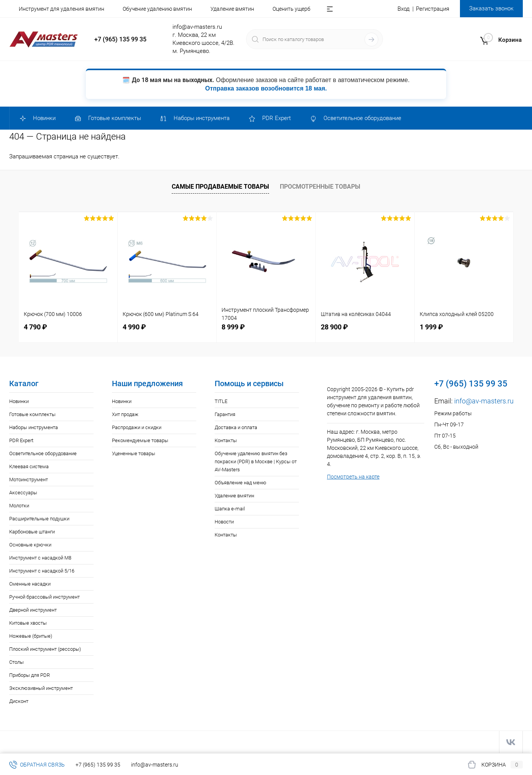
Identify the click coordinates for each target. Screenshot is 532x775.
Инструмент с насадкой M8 (40, 558)
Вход (404, 9)
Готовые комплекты (32, 414)
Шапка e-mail (230, 509)
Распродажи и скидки (137, 427)
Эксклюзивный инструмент (41, 688)
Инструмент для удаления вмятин (62, 9)
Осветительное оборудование (43, 453)
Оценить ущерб (291, 9)
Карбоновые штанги (32, 532)
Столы (16, 662)
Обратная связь (37, 765)
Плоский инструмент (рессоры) (45, 649)
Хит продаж (125, 414)
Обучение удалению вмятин (157, 9)
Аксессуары (23, 493)
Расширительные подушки (39, 519)
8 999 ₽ (233, 327)
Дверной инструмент (33, 610)
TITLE (221, 401)
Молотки (19, 506)
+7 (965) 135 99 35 (120, 39)
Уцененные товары (134, 453)
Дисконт (19, 701)
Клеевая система (29, 466)
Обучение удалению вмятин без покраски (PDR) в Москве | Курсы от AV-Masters (256, 462)
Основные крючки (30, 545)
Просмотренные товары (320, 187)
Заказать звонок (491, 8)
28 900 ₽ (334, 327)
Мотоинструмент (29, 480)
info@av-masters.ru (197, 27)
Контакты (226, 440)
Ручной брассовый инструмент (44, 597)
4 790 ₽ (35, 327)
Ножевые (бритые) (31, 636)
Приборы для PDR (30, 675)
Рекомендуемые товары (140, 440)
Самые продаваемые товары (220, 187)
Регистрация (433, 9)
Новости (224, 522)
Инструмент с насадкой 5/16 (42, 571)
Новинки (19, 401)
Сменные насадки (30, 584)
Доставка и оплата (236, 427)
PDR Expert (21, 440)
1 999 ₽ (431, 327)
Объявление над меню (241, 483)
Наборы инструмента (34, 427)
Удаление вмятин (232, 9)
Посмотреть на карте (353, 477)
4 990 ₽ (134, 327)
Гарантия (225, 414)
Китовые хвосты (28, 623)
